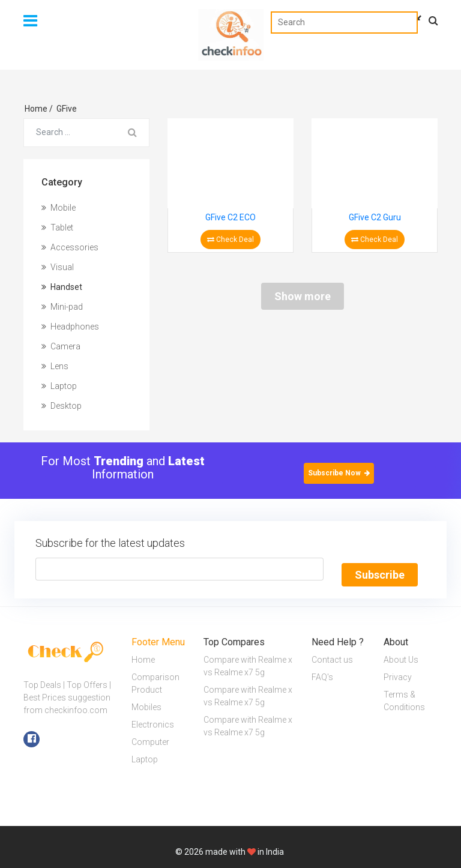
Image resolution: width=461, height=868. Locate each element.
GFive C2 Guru (375, 217)
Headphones (70, 327)
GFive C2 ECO (230, 217)
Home (39, 109)
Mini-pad (62, 307)
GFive (67, 109)
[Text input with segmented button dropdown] (179, 569)
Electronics (153, 719)
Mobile (59, 208)
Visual (58, 267)
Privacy (398, 672)
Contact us (332, 654)
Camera (61, 346)
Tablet (57, 228)
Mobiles (146, 702)
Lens (55, 366)
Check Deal (230, 240)
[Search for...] (70, 133)
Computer (150, 737)
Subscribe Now (339, 473)
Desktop (62, 406)
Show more (303, 296)
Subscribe (380, 569)
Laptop (59, 386)
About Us (401, 654)
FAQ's (322, 672)
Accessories (70, 247)
